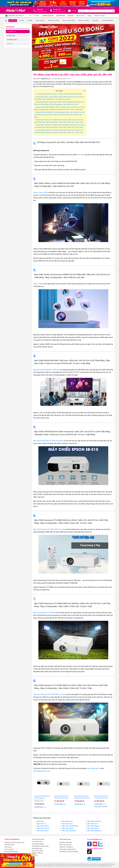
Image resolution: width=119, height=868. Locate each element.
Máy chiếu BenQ (68, 828)
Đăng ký (112, 8)
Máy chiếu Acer (92, 824)
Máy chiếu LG (42, 824)
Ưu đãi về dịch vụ (12, 44)
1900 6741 (63, 847)
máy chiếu (81, 155)
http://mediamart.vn (93, 768)
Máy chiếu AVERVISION (70, 826)
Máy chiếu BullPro (43, 826)
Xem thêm (35, 855)
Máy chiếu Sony (67, 821)
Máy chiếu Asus (67, 824)
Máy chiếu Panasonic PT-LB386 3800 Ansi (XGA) (49, 529)
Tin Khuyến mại (11, 31)
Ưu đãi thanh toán (12, 40)
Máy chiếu (40, 821)
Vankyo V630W (38, 284)
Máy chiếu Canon (43, 831)
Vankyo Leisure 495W (40, 192)
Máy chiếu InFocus (43, 828)
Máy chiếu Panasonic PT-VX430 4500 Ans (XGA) (50, 694)
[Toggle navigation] (15, 16)
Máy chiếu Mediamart (94, 831)
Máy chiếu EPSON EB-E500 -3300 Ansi (46, 370)
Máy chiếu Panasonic (94, 821)
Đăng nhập (106, 8)
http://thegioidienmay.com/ (42, 771)
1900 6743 (70, 847)
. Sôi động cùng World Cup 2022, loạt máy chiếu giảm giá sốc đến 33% (59, 94)
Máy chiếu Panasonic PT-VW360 (44, 612)
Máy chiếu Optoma (93, 826)
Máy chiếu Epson (93, 828)
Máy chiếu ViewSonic (69, 831)
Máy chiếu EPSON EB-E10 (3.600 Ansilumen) (48, 441)
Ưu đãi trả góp (11, 35)
